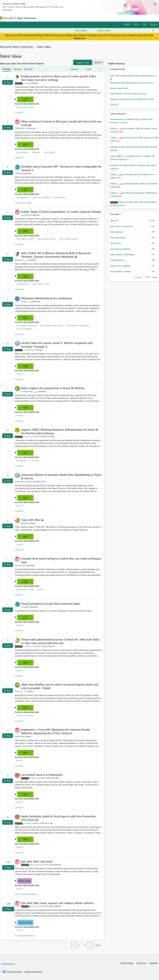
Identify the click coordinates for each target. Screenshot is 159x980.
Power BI (20, 374)
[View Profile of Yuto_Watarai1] (29, 350)
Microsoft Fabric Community (17, 47)
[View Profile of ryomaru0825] (116, 156)
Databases (36, 152)
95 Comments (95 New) (25, 936)
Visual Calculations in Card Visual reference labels (51, 604)
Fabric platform (49, 152)
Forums (42, 18)
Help (145, 24)
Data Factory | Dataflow (41, 197)
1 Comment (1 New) (23, 203)
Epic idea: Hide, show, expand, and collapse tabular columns (57, 903)
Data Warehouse (22, 152)
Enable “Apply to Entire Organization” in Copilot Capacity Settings (61, 212)
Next (155, 277)
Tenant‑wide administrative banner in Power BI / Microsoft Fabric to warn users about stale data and (60, 641)
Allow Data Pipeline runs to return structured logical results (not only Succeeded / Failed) (60, 686)
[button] (83, 62)
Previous (138, 277)
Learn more (7, 10)
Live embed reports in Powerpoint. (42, 775)
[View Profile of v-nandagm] (27, 823)
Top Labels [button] (115, 214)
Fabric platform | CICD (41, 284)
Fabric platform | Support (69, 239)
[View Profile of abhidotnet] (19, 260)
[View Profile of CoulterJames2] (27, 391)
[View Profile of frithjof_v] (25, 301)
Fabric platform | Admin (25, 107)
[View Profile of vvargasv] (26, 83)
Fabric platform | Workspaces (78, 325)
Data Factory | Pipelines (25, 715)
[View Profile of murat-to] (18, 691)
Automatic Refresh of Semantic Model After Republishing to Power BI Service (61, 476)
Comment (19, 112)
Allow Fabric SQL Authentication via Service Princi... (132, 83)
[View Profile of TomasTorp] (25, 607)
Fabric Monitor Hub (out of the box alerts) (128, 94)
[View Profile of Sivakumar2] (19, 482)
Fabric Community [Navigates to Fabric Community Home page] (27, 18)
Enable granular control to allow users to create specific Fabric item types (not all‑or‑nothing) (59, 78)
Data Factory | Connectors (121, 226)
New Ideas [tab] (28, 69)
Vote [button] (8, 82)
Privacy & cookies (127, 963)
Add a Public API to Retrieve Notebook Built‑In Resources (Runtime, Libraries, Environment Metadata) (56, 255)
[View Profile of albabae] (114, 147)
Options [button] (98, 62)
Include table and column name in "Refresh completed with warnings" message (57, 345)
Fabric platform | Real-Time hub (52, 325)
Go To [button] (153, 24)
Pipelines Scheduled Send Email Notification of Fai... (132, 99)
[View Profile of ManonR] (25, 523)
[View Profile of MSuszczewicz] (21, 565)
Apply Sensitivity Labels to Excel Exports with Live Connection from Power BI (58, 818)
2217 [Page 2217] (98, 945)
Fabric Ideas (44, 47)
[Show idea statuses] (94, 69)
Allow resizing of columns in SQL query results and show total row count (61, 123)
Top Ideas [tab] (17, 69)
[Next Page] (103, 944)
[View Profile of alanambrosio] (26, 215)
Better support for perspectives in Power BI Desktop (53, 388)
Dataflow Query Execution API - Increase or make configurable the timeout (61, 168)
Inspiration (53, 18)
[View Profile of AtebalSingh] (20, 736)
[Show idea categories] (77, 69)
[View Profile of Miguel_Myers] (35, 865)
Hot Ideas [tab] (7, 69)
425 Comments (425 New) (26, 894)
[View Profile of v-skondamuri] (28, 646)
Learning (96, 18)
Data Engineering (23, 197)
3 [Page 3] (85, 945)
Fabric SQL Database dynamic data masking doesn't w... (134, 76)
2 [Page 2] (79, 945)
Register (127, 24)
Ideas (63, 18)
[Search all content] (126, 31)
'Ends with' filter (31, 520)
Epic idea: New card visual (37, 861)
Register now (80, 38)
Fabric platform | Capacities (26, 325)
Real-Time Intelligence (24, 329)
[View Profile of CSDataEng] (19, 173)
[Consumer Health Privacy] (33, 972)
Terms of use (141, 963)
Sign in (137, 24)
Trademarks (153, 963)
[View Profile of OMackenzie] (20, 128)
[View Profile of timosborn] (115, 165)
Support (106, 18)
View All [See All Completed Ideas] (114, 104)
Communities (75, 18)
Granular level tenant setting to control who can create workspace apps (61, 560)
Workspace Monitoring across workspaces (47, 298)
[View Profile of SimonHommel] (116, 119)
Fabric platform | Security (47, 239)
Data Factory (116, 243)
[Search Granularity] (85, 31)
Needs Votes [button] (24, 881)
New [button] (25, 99)
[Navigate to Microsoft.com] (7, 18)
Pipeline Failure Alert (119, 88)
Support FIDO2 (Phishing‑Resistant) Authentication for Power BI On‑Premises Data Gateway (60, 431)
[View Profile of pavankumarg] (28, 436)
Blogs (86, 18)
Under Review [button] (25, 923)
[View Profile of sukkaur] (122, 202)
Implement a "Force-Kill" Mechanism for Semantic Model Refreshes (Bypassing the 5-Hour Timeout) (55, 731)
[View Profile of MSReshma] (34, 778)
